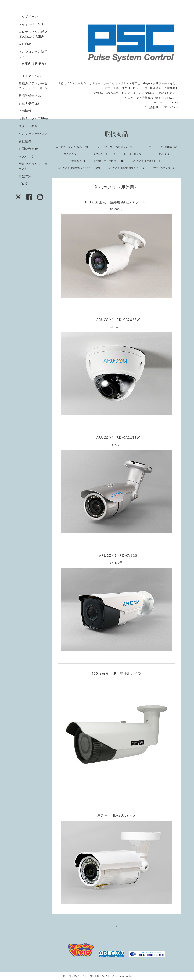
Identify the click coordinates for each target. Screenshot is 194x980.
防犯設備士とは (30, 96)
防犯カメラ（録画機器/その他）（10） (79, 168)
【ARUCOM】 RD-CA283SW (116, 438)
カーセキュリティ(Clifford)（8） (116, 147)
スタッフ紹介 (28, 126)
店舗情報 (25, 111)
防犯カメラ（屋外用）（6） (147, 161)
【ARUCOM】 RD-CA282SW (116, 320)
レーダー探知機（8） (136, 154)
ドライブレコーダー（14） (103, 154)
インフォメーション (33, 133)
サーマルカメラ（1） (165, 168)
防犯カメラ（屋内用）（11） (110, 161)
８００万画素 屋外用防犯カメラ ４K (116, 202)
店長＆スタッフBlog (33, 118)
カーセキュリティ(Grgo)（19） (73, 147)
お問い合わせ (28, 149)
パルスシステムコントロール (88, 976)
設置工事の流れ (30, 103)
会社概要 (25, 141)
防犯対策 (25, 176)
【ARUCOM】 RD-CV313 (116, 556)
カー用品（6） (162, 154)
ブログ (23, 184)
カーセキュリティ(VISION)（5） (160, 147)
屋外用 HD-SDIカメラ (118, 815)
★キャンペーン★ (31, 24)
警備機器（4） (80, 161)
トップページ (28, 17)
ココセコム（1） (73, 154)
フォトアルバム (30, 76)
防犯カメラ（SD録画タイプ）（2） (127, 168)
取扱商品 (25, 44)
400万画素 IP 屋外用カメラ (116, 673)
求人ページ (27, 156)
